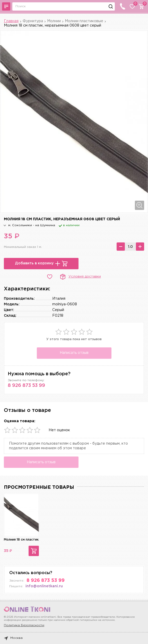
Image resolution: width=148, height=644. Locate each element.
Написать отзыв (74, 353)
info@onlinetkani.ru (44, 586)
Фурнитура (33, 21)
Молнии (54, 21)
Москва (13, 638)
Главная (11, 21)
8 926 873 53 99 (26, 386)
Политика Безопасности (24, 625)
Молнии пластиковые (84, 21)
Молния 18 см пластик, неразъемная (33, 540)
